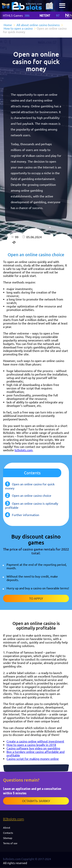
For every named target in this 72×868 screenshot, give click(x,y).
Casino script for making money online (33, 759)
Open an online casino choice (32, 496)
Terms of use (10, 843)
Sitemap (8, 838)
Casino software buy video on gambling (33, 748)
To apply (36, 598)
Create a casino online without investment (35, 741)
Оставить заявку (36, 801)
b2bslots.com (24, 450)
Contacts (8, 833)
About (7, 828)
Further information (26, 515)
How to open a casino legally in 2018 (31, 745)
